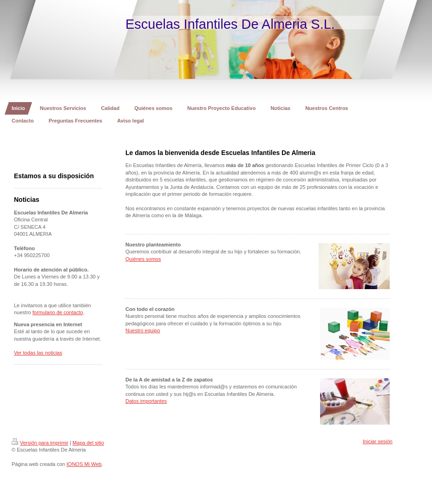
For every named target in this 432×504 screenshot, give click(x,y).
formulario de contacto (58, 312)
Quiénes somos (143, 259)
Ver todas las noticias (38, 353)
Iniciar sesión (378, 441)
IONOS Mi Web (84, 464)
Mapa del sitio (88, 443)
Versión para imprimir (40, 443)
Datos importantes (146, 401)
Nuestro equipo (143, 330)
